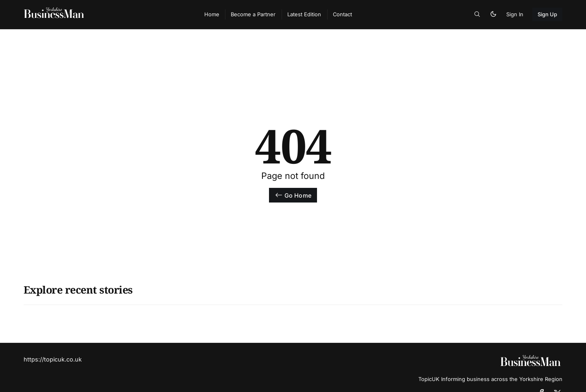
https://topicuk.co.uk (53, 359)
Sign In (515, 14)
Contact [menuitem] (342, 14)
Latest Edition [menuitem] (304, 14)
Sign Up (548, 14)
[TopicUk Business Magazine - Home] (105, 15)
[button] (477, 14)
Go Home (293, 195)
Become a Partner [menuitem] (253, 14)
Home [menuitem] (212, 14)
